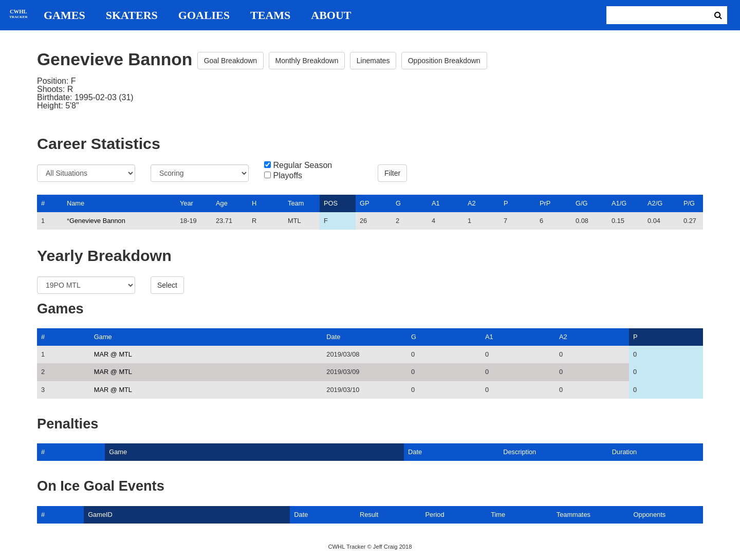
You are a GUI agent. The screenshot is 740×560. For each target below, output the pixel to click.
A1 (436, 203)
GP (365, 203)
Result (369, 515)
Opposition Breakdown (444, 61)
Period (435, 515)
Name (76, 203)
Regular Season (302, 165)
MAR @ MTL (113, 354)
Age (222, 203)
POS (331, 203)
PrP (545, 203)
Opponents (650, 515)
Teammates (573, 515)
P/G (689, 203)
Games (64, 15)
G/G (581, 203)
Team (296, 203)
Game (103, 337)
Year (187, 203)
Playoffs (288, 176)
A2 (472, 203)
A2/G (655, 203)
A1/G (619, 203)
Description (520, 452)
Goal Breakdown (231, 61)
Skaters (132, 15)
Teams (270, 15)
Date (333, 337)
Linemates (373, 61)
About (331, 15)
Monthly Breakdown (307, 61)
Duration (624, 452)
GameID (100, 515)
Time (498, 515)
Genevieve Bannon (97, 221)
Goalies (204, 15)
